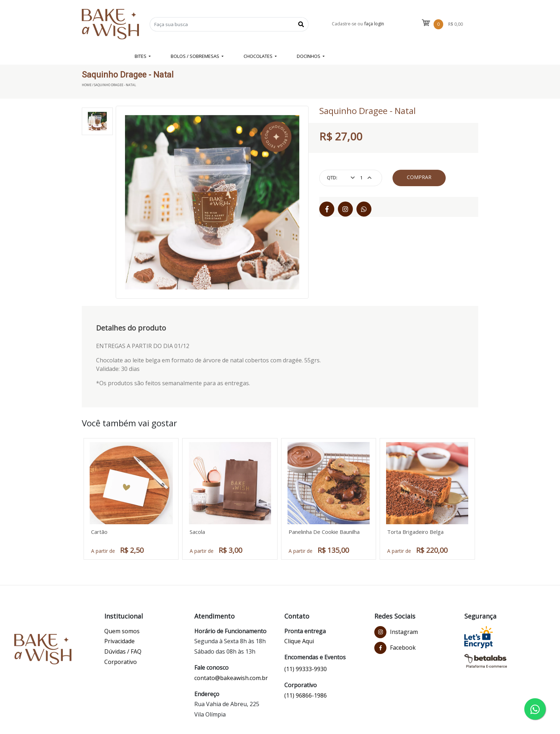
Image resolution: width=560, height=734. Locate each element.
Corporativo (121, 662)
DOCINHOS (309, 56)
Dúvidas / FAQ (123, 651)
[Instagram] (345, 209)
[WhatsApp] (364, 209)
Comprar (419, 177)
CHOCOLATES (259, 56)
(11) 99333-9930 (306, 669)
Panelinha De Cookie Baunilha (324, 532)
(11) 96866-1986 (306, 695)
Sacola (197, 532)
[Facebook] (327, 209)
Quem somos (122, 631)
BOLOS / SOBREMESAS (196, 56)
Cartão (99, 532)
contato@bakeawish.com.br (231, 678)
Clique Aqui (299, 641)
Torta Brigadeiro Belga (415, 532)
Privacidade (119, 641)
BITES (141, 56)
